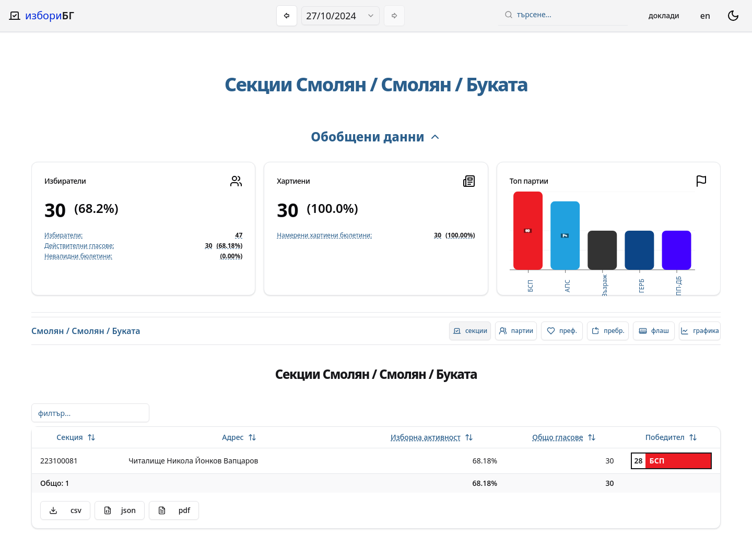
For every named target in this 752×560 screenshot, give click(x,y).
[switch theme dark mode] (733, 16)
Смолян (331, 84)
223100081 (59, 461)
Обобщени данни (376, 136)
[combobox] (340, 16)
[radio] (470, 331)
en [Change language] (705, 16)
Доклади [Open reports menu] (664, 15)
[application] (603, 244)
